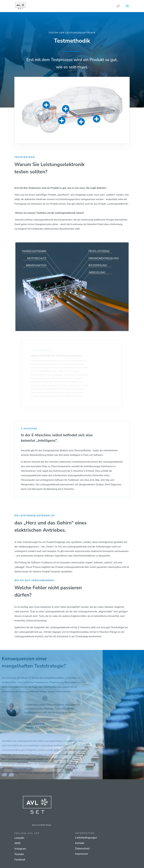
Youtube (19, 854)
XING (17, 843)
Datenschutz (82, 849)
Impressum (82, 854)
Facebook (20, 860)
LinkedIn (19, 838)
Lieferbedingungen (86, 838)
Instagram (20, 849)
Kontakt (80, 843)
